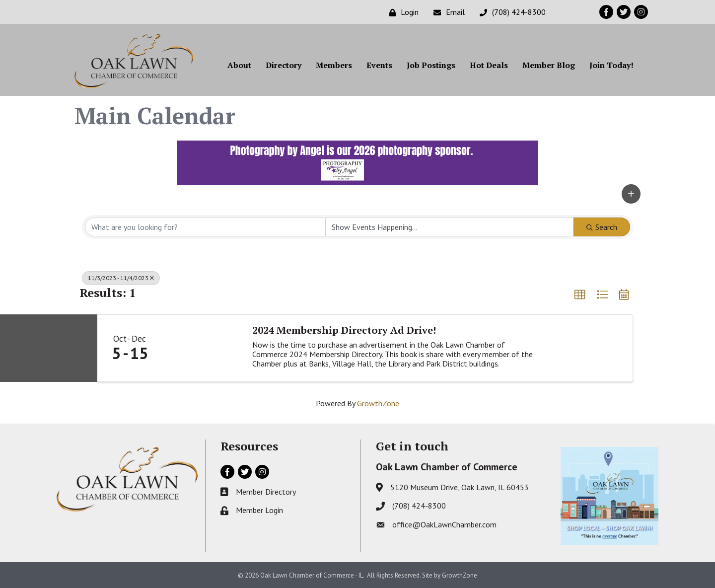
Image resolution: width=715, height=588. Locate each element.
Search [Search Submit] (602, 227)
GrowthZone (378, 403)
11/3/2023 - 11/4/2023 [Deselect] (121, 278)
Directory (284, 65)
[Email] (447, 12)
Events (379, 65)
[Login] (401, 12)
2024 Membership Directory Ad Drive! (344, 330)
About (239, 65)
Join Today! (611, 65)
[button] (631, 194)
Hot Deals (489, 65)
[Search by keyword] (205, 227)
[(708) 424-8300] (510, 12)
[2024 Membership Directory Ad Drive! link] (202, 348)
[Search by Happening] (450, 227)
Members (334, 65)
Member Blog (549, 65)
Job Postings (431, 65)
